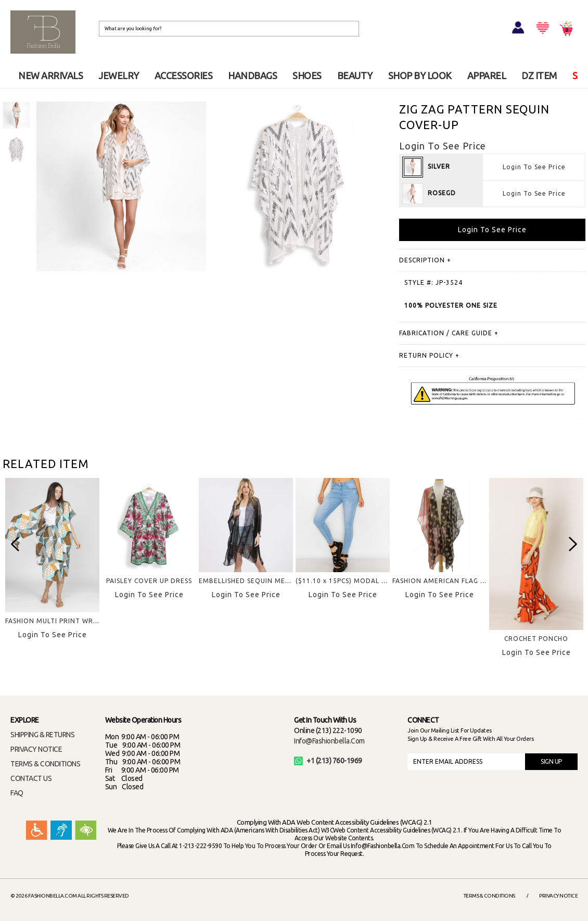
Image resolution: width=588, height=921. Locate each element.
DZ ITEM (539, 75)
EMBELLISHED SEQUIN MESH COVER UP (264, 581)
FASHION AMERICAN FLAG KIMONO (451, 581)
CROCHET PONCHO (536, 639)
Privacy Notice (558, 896)
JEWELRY (119, 75)
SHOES (307, 75)
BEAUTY (355, 75)
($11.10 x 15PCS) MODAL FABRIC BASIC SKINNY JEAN (384, 581)
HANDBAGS (252, 75)
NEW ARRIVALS (50, 75)
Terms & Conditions (489, 896)
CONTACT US (31, 778)
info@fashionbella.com (329, 741)
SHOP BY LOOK (420, 75)
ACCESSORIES (184, 75)
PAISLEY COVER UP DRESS (149, 581)
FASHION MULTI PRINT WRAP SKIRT (64, 621)
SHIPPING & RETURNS (42, 735)
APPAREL (487, 75)
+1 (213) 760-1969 (328, 761)
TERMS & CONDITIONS (45, 764)
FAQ (17, 793)
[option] (16, 115)
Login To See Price (534, 167)
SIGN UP (551, 761)
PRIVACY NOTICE (36, 749)
